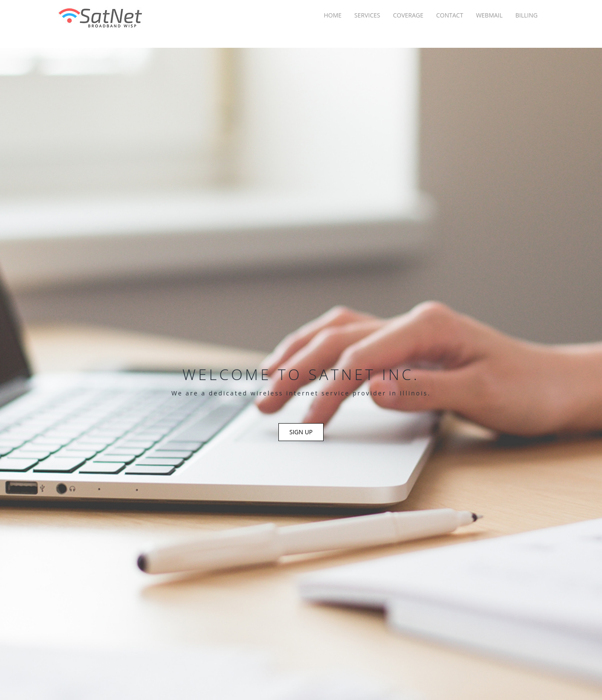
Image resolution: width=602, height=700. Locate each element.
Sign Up (301, 432)
